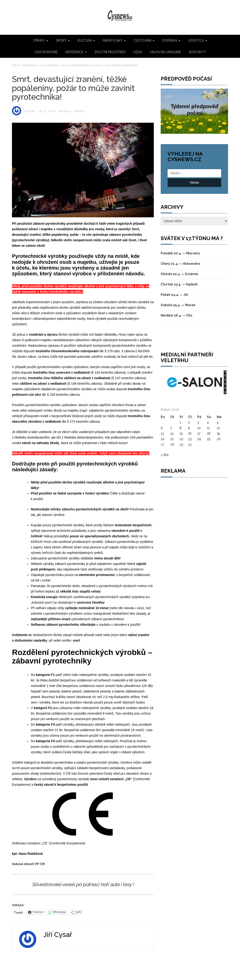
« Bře (165, 455)
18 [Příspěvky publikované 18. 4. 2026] (209, 433)
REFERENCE (76, 52)
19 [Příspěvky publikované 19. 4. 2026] (218, 433)
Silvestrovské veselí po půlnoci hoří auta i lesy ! (83, 884)
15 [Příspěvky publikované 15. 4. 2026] (181, 433)
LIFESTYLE (198, 41)
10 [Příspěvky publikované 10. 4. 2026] (199, 428)
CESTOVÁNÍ (144, 41)
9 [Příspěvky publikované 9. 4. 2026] (189, 428)
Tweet (18, 912)
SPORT (63, 41)
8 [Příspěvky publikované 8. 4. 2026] (181, 428)
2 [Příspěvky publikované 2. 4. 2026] (189, 422)
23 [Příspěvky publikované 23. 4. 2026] (190, 439)
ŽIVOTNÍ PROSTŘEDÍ (110, 52)
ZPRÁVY (41, 41)
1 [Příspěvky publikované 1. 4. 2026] (180, 422)
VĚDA (137, 52)
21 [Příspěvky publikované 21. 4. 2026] (172, 439)
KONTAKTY (197, 52)
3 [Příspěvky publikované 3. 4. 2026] (198, 422)
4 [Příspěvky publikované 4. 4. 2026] (208, 422)
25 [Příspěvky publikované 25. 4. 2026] (209, 439)
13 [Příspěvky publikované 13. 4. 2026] (162, 433)
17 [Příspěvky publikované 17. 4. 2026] (199, 433)
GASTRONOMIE (46, 52)
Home (16, 65)
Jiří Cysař (29, 111)
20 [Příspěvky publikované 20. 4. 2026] (163, 439)
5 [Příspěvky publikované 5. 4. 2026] (218, 422)
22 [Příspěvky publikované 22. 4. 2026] (181, 439)
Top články (29, 65)
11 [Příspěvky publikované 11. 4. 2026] (208, 428)
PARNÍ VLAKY (114, 41)
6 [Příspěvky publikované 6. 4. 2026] (162, 428)
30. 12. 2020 (47, 111)
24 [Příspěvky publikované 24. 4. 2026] (199, 439)
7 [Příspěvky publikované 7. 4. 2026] (171, 428)
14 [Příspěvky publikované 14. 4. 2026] (172, 433)
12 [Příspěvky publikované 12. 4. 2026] (218, 428)
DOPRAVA (171, 41)
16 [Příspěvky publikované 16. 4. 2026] (190, 433)
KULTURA (86, 41)
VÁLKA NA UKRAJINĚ (165, 52)
